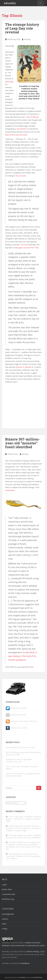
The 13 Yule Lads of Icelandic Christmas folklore (22, 768)
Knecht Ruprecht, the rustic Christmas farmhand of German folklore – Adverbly (23, 827)
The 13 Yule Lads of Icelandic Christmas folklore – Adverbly (23, 818)
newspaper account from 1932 (26, 248)
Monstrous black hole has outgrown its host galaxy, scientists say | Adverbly (23, 843)
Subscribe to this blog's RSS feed (23, 721)
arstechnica (10, 490)
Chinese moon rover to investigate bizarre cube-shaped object (23, 775)
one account (21, 176)
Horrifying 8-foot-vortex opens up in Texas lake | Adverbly (22, 855)
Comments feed (8, 894)
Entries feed (7, 889)
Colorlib (22, 977)
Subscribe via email (18, 715)
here (32, 667)
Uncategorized (8, 914)
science (5, 919)
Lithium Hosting (32, 951)
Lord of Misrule (32, 117)
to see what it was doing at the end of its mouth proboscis (23, 656)
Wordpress (25, 963)
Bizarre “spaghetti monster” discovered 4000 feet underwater (23, 836)
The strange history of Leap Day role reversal (22, 28)
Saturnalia (9, 82)
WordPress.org (8, 899)
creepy (5, 929)
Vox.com (24, 245)
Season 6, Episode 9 (25, 367)
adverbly (27, 39)
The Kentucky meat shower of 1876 (20, 747)
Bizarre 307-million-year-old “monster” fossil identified (23, 443)
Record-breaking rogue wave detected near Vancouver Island (23, 753)
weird (4, 924)
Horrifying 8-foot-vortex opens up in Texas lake (23, 848)
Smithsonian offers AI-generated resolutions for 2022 (19, 761)
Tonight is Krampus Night (16, 830)
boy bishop (21, 129)
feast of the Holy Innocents (16, 135)
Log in (4, 885)
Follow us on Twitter (19, 708)
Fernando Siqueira (16, 835)
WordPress (38, 977)
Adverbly (10, 3)
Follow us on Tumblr (19, 728)
